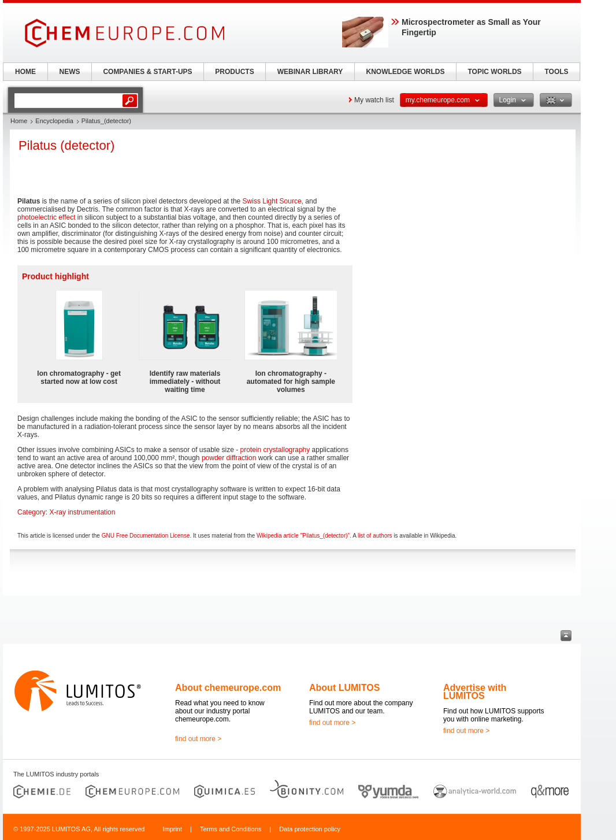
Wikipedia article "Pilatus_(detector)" (303, 536)
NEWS (70, 72)
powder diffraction (229, 458)
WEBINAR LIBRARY (310, 72)
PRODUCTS (234, 72)
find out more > (198, 739)
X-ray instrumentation (82, 512)
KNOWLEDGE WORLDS (406, 72)
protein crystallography (275, 450)
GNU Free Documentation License (146, 536)
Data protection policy (310, 829)
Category (31, 512)
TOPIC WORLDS (494, 72)
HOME (25, 72)
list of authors (375, 536)
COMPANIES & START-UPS (147, 72)
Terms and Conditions (231, 829)
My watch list (374, 100)
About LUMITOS (344, 688)
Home (19, 121)
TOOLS (556, 72)
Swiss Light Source (272, 201)
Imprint (172, 829)
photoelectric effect (47, 217)
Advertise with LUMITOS (475, 692)
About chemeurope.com (228, 688)
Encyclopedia (54, 121)
